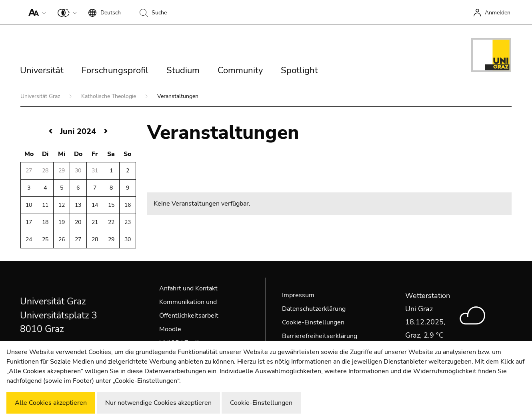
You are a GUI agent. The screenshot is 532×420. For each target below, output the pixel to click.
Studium (183, 70)
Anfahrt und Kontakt (188, 288)
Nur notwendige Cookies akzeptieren (158, 403)
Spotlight (299, 70)
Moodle (170, 329)
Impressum (298, 295)
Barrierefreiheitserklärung (320, 336)
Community (240, 70)
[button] (35, 12)
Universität (42, 70)
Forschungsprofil (115, 70)
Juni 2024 (78, 131)
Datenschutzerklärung (314, 309)
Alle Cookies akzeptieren (51, 403)
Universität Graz (41, 96)
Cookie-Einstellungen (313, 322)
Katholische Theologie (109, 96)
